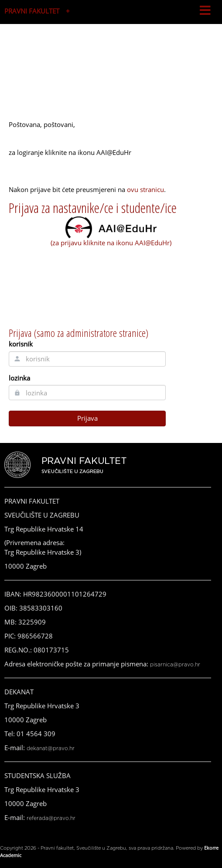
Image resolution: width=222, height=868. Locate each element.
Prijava (87, 418)
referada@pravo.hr (51, 818)
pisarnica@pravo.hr (175, 665)
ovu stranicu (145, 189)
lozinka (19, 378)
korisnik (21, 344)
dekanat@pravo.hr (51, 748)
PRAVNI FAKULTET (32, 11)
